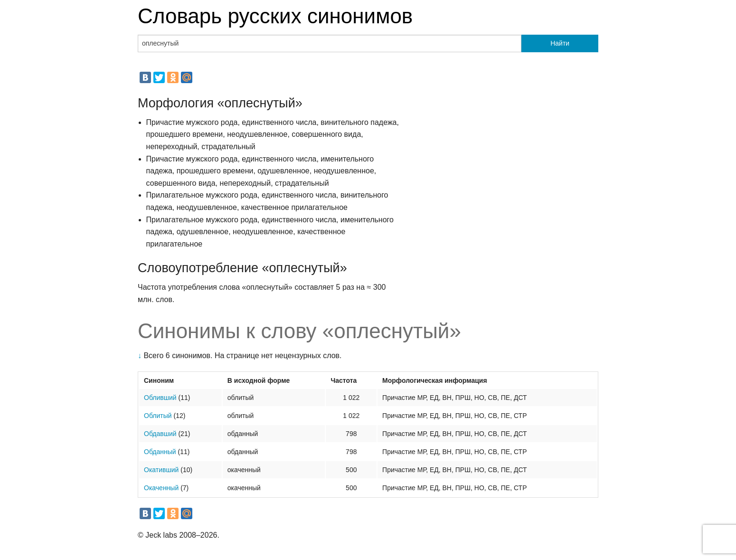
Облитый (158, 416)
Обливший (160, 398)
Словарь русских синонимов (275, 16)
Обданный (160, 452)
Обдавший (160, 434)
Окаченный (161, 488)
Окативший (161, 470)
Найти (560, 43)
